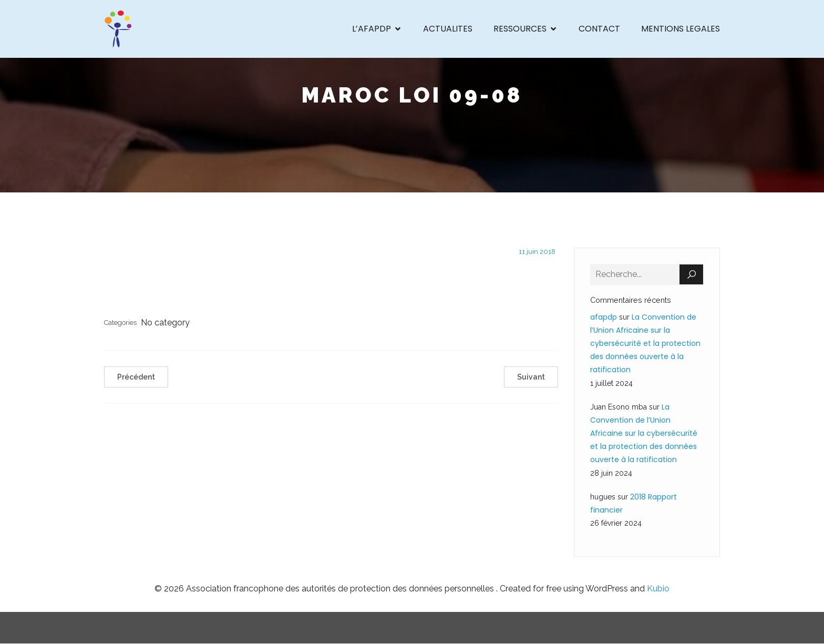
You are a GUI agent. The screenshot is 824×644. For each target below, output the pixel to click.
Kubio (658, 589)
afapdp (604, 317)
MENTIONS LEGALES (681, 29)
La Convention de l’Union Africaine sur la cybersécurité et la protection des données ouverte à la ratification (645, 344)
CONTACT (599, 29)
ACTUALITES (448, 29)
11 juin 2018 (537, 252)
